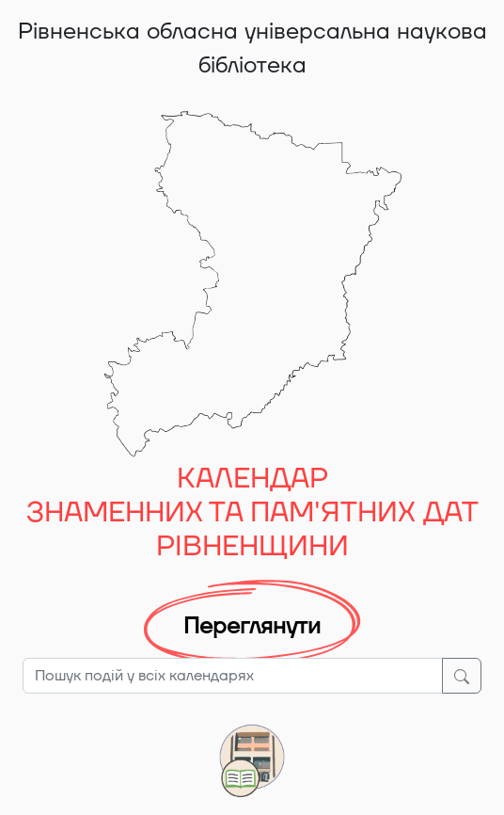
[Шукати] (462, 676)
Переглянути (252, 626)
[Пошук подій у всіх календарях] (233, 676)
